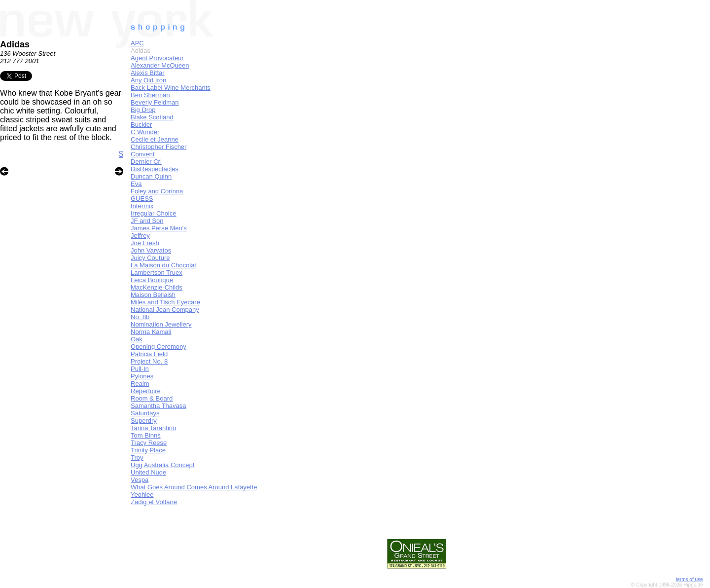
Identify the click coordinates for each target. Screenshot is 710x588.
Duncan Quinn (151, 176)
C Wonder (145, 132)
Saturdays (145, 413)
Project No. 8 (149, 361)
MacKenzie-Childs (157, 287)
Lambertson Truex (157, 273)
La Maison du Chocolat (163, 265)
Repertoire (146, 391)
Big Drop (143, 110)
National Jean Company (165, 310)
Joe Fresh (145, 243)
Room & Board (152, 398)
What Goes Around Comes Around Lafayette (194, 487)
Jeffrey (140, 236)
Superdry (144, 421)
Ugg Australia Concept (162, 465)
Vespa (140, 480)
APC (137, 43)
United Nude (148, 472)
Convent (142, 154)
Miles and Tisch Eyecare (165, 302)
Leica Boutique (152, 280)
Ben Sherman (150, 95)
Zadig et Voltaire (154, 502)
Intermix (142, 206)
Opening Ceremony (159, 347)
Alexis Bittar (148, 73)
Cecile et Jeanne (155, 139)
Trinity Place (148, 450)
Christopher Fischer (159, 147)
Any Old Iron (148, 80)
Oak (137, 339)
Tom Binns (146, 435)
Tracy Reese (149, 443)
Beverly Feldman (155, 102)
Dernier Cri (146, 162)
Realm (140, 384)
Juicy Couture (150, 258)
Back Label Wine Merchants (171, 88)
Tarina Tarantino (153, 428)
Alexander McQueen (160, 65)
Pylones (142, 376)
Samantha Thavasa (159, 406)
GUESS (142, 199)
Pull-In (140, 369)
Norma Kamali (151, 332)
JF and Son (147, 221)
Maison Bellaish (153, 295)
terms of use (690, 579)
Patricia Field (149, 354)
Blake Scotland (152, 117)
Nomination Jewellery (161, 324)
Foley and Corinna (157, 191)
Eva (136, 184)
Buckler (141, 125)
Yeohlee (142, 495)
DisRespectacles (155, 169)
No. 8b (140, 317)
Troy (137, 458)
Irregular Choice (154, 213)
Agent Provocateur (157, 58)
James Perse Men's (159, 228)
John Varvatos (151, 250)
